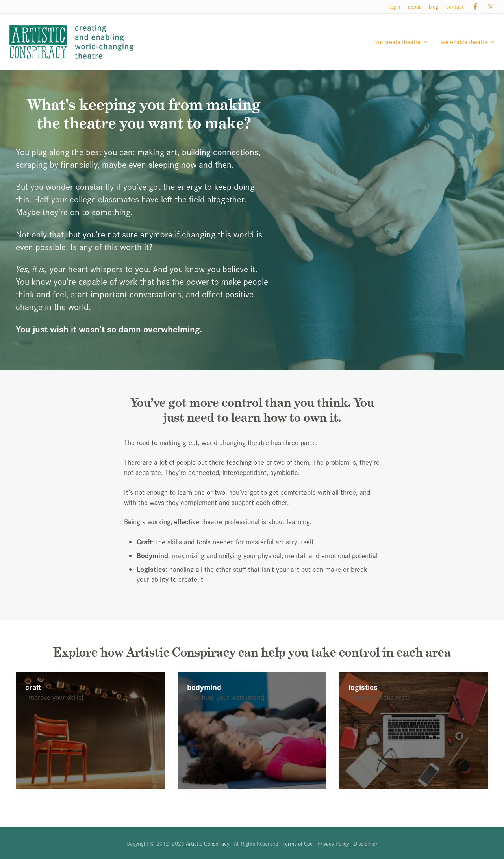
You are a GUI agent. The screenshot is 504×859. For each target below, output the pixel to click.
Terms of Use (298, 843)
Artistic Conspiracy (208, 843)
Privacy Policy (333, 843)
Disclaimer (366, 843)
